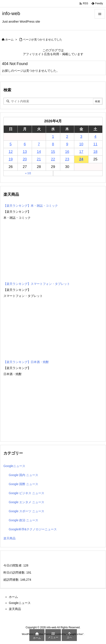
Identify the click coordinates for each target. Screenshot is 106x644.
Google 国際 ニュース (23, 484)
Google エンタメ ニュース (26, 502)
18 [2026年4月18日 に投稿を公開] (95, 152)
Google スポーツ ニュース (26, 511)
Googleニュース (14, 466)
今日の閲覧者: (13, 565)
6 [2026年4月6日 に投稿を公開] (25, 144)
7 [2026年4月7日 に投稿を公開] (39, 144)
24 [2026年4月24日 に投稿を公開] (81, 159)
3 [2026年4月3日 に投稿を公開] (81, 137)
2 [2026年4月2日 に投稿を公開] (67, 137)
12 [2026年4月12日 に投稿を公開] (11, 152)
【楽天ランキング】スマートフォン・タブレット (37, 284)
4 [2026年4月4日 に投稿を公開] (95, 137)
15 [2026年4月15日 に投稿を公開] (53, 152)
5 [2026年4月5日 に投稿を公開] (10, 144)
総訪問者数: (12, 580)
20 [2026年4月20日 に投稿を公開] (25, 159)
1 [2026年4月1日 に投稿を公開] (53, 137)
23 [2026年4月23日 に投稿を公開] (67, 159)
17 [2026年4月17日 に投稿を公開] (81, 152)
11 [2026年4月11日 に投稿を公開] (95, 144)
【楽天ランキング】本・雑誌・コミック (31, 206)
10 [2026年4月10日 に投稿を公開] (81, 144)
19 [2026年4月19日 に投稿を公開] (11, 159)
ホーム (9, 40)
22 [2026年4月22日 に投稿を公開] (53, 159)
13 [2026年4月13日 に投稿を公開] (25, 152)
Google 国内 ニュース (23, 475)
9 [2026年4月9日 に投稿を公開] (67, 144)
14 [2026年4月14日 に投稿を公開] (39, 152)
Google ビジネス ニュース (26, 493)
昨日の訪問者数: (15, 573)
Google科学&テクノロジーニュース (33, 529)
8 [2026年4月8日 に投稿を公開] (53, 144)
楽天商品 (9, 538)
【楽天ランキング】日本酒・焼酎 (26, 362)
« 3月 (28, 173)
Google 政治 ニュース (23, 520)
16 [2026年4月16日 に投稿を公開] (67, 152)
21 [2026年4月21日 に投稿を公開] (39, 159)
